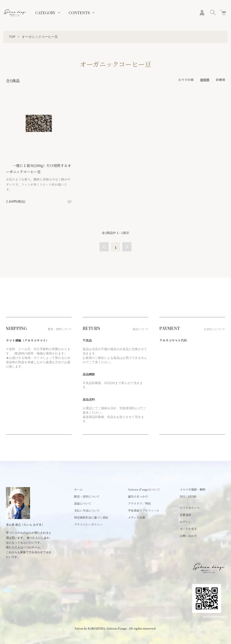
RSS (182, 496)
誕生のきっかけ (138, 496)
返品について (83, 503)
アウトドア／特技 (139, 503)
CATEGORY (45, 13)
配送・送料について (87, 496)
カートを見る (188, 529)
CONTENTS (79, 13)
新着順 (220, 80)
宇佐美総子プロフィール (144, 510)
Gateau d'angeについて (144, 489)
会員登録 (185, 515)
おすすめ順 (186, 80)
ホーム (78, 489)
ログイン (185, 522)
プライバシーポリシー (88, 524)
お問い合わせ (188, 536)
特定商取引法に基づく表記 (91, 517)
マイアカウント (190, 508)
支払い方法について (87, 510)
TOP (12, 37)
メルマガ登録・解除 (193, 489)
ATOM (192, 496)
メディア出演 (136, 517)
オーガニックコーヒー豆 (40, 37)
